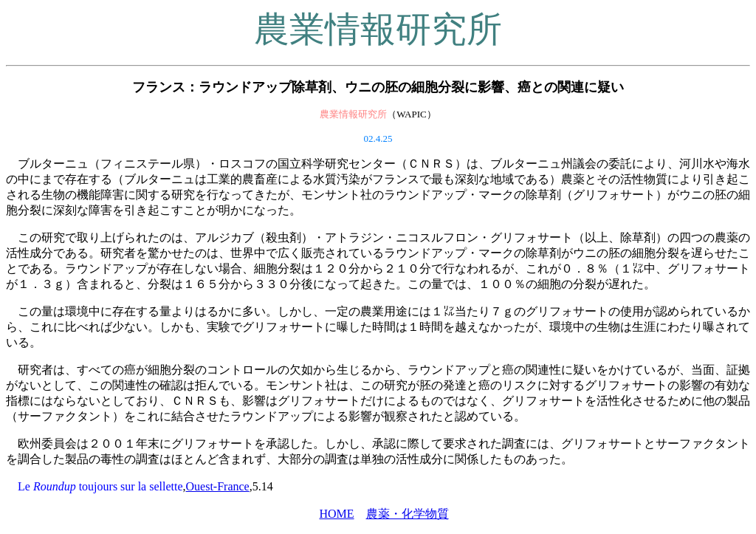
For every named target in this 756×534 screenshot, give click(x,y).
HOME (336, 514)
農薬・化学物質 (408, 514)
